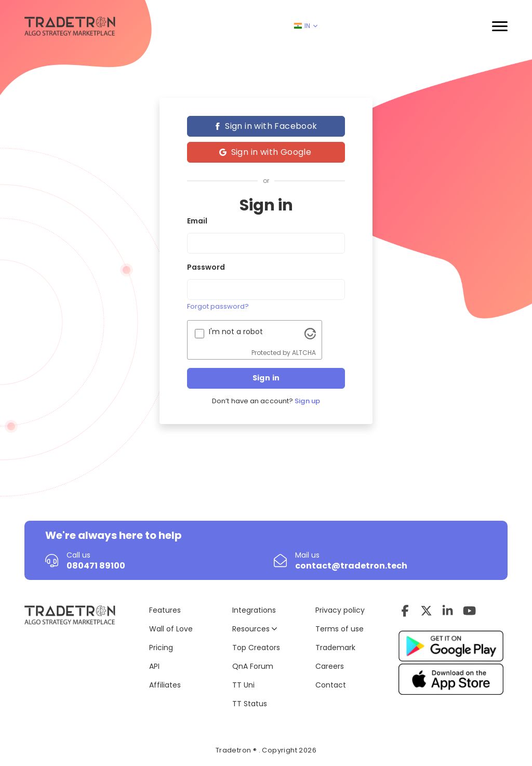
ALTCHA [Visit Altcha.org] (304, 353)
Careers (330, 666)
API (154, 666)
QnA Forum (253, 666)
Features (165, 610)
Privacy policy (340, 610)
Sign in (266, 378)
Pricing (161, 648)
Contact (331, 685)
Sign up (307, 401)
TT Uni (243, 685)
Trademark (335, 648)
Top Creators (256, 648)
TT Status (250, 704)
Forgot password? (218, 306)
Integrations (254, 610)
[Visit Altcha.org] (310, 333)
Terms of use (340, 629)
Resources (255, 629)
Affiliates (165, 685)
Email (197, 221)
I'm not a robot (236, 332)
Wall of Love (171, 629)
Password (206, 267)
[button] (500, 26)
